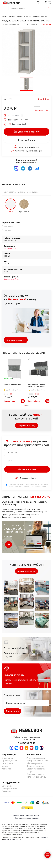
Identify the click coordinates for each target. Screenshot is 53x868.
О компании (8, 758)
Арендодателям (9, 789)
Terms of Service (11, 839)
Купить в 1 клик (26, 140)
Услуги (5, 766)
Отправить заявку (16, 340)
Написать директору (36, 777)
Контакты (6, 769)
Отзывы (6, 230)
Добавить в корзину (27, 132)
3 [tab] (28, 406)
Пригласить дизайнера (27, 147)
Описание (7, 226)
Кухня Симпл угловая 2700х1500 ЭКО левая (37, 385)
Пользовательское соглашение (27, 818)
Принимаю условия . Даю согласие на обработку (28, 485)
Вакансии (6, 791)
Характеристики (11, 222)
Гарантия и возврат (36, 774)
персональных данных (39, 486)
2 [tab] (26, 406)
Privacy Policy (45, 837)
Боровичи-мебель (11, 279)
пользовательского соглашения (35, 484)
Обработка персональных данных (26, 815)
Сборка (30, 771)
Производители (9, 761)
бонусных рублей (17, 124)
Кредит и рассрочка (36, 769)
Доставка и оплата (35, 766)
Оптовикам (7, 786)
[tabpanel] (14, 381)
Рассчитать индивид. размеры (26, 151)
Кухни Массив (46, 24)
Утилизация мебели (36, 758)
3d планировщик (35, 763)
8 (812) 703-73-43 (26, 743)
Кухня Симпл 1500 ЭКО (12, 384)
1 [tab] (25, 406)
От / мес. (14, 115)
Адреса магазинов (26, 571)
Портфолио (7, 763)
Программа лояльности (38, 761)
